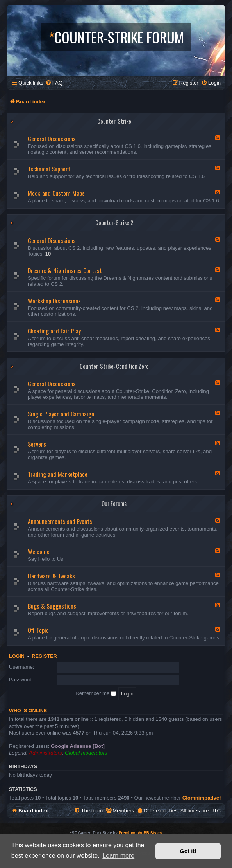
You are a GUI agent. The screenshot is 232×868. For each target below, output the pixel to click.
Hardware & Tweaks (51, 576)
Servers (37, 444)
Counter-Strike (114, 121)
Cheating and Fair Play (54, 331)
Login (17, 656)
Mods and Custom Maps (56, 193)
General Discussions (52, 139)
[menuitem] (54, 83)
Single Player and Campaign (61, 414)
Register (44, 656)
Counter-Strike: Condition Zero (114, 366)
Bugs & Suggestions (52, 606)
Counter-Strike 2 (114, 222)
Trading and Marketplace (58, 474)
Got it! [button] (188, 851)
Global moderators (86, 753)
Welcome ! (40, 551)
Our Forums (114, 503)
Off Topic (38, 630)
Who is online (28, 711)
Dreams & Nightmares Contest (65, 270)
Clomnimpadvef (202, 798)
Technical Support (49, 169)
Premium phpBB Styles (140, 833)
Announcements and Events (60, 521)
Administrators (45, 753)
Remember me (96, 693)
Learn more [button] (118, 856)
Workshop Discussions (54, 301)
